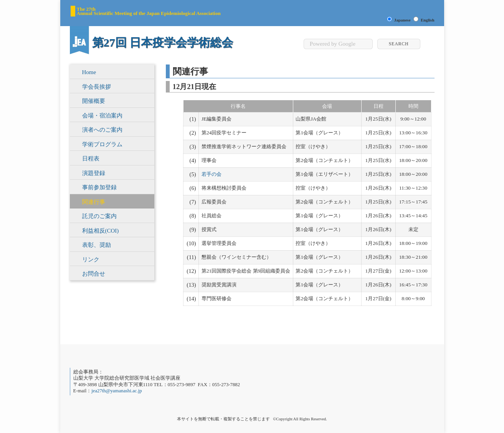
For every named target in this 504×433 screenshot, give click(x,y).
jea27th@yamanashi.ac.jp (116, 391)
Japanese (402, 20)
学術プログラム (102, 144)
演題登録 (94, 173)
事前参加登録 (99, 187)
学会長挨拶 (97, 87)
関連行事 (94, 202)
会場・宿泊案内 (102, 116)
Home (89, 72)
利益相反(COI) (101, 231)
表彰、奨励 (97, 245)
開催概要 (94, 101)
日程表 (91, 159)
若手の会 (212, 174)
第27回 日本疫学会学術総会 (163, 42)
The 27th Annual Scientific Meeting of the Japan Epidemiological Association (149, 11)
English (427, 20)
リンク (91, 259)
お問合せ (94, 274)
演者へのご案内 (102, 130)
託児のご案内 (99, 216)
